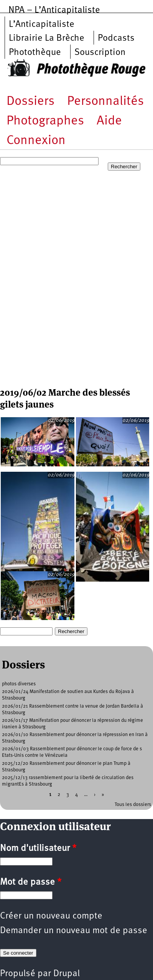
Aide (109, 121)
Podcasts (116, 38)
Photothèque (35, 53)
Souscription (100, 53)
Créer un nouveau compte (51, 916)
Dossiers (30, 102)
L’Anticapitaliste (42, 25)
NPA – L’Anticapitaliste (54, 10)
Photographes (45, 121)
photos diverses (19, 684)
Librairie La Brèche (47, 38)
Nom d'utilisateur (38, 849)
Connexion (36, 141)
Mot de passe (31, 882)
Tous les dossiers (133, 805)
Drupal (67, 974)
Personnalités (105, 102)
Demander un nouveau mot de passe (74, 931)
